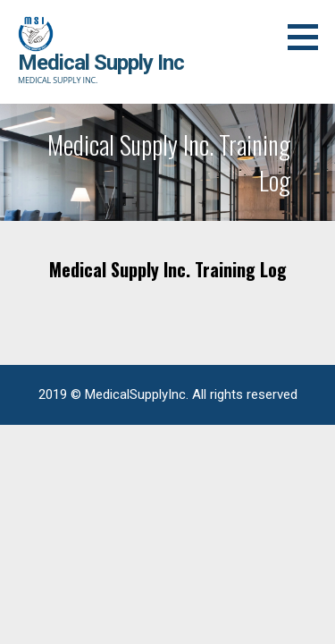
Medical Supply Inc (101, 63)
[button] (309, 37)
